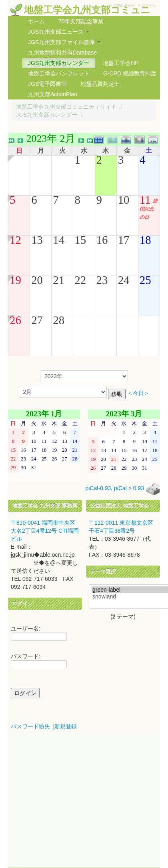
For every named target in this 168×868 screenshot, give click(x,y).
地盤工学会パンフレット (59, 73)
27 (37, 320)
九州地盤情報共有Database (62, 53)
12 (15, 240)
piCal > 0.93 (129, 489)
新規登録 (66, 726)
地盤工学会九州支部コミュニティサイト (66, 107)
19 (15, 280)
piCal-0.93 (98, 489)
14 (59, 240)
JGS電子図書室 (47, 84)
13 (37, 240)
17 (124, 240)
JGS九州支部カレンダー (59, 63)
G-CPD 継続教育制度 (130, 73)
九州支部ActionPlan (53, 94)
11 (145, 200)
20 (37, 280)
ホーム (36, 21)
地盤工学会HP (121, 63)
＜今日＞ (138, 393)
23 (102, 280)
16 (102, 240)
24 (124, 280)
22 (80, 280)
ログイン (149, 6)
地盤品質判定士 (100, 84)
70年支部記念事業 (81, 21)
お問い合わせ (124, 6)
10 (124, 200)
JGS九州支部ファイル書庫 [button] (64, 42)
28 (59, 320)
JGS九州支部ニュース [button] (59, 32)
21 (59, 280)
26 (15, 320)
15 (80, 240)
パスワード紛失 (30, 726)
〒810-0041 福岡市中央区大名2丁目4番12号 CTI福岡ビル (45, 531)
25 (145, 280)
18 (145, 240)
